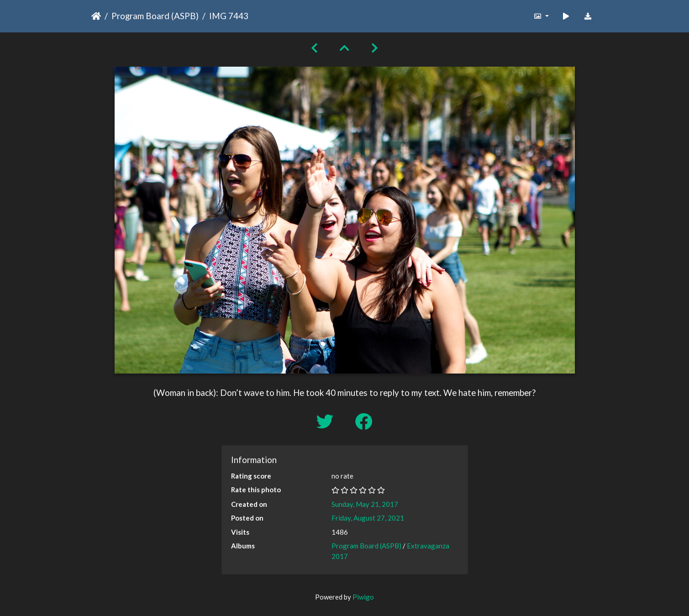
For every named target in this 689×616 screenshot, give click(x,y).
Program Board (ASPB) (155, 16)
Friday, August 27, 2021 (368, 518)
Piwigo (363, 597)
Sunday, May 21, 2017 (365, 504)
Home (96, 16)
